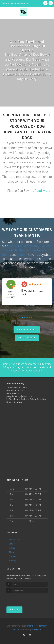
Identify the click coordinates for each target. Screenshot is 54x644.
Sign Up (14, 609)
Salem (6, 254)
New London (27, 250)
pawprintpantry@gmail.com (19, 395)
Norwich (43, 250)
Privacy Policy (31, 625)
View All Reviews (27, 329)
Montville (11, 250)
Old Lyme (46, 246)
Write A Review (27, 337)
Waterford (31, 246)
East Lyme (15, 246)
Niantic (22, 254)
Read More (42, 191)
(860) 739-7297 (14, 393)
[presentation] (22, 598)
